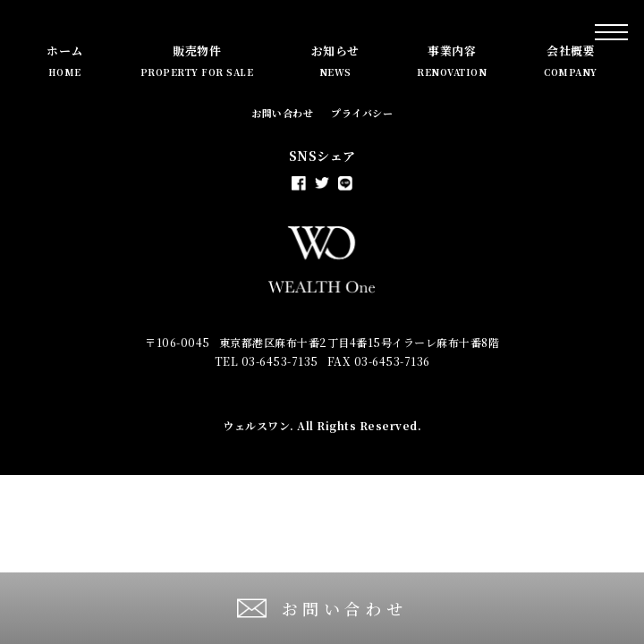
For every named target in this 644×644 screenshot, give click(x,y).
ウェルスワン (256, 425)
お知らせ (335, 60)
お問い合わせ (282, 113)
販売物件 (197, 60)
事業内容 (452, 60)
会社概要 (571, 60)
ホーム (65, 60)
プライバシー (362, 113)
